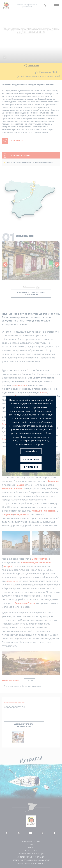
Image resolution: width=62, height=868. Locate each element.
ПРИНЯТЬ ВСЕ (31, 467)
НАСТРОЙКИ (31, 451)
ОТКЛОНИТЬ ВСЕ (31, 459)
